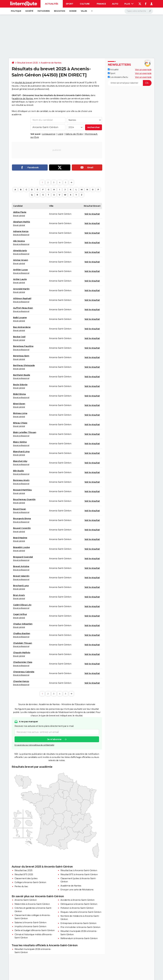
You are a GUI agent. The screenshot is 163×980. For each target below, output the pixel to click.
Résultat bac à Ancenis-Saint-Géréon (79, 870)
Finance (101, 4)
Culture (85, 4)
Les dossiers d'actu (118, 77)
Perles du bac (21, 886)
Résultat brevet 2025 (27, 63)
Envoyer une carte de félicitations (77, 890)
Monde (73, 11)
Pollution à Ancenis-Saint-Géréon (77, 908)
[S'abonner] (130, 83)
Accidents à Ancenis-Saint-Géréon (77, 900)
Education (60, 11)
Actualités (52, 4)
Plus (129, 4)
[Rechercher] (139, 11)
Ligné (60, 134)
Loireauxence (49, 134)
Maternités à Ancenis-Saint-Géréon (32, 904)
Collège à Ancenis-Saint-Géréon (30, 882)
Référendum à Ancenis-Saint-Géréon (79, 938)
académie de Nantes (23, 99)
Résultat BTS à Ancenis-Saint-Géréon (79, 874)
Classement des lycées (26, 878)
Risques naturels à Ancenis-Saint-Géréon (81, 912)
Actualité (113, 70)
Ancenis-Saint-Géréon (26, 900)
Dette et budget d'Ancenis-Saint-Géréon (35, 930)
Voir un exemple (143, 70)
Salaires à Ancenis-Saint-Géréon (31, 923)
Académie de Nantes (51, 63)
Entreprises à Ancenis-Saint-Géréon (78, 923)
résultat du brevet (23, 83)
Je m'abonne (54, 739)
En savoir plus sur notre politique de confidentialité (34, 745)
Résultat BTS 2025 (24, 874)
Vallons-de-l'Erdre (74, 134)
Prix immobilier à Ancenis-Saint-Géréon (80, 927)
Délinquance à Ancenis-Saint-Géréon (79, 904)
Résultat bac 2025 (24, 870)
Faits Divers (44, 11)
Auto (115, 4)
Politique (16, 11)
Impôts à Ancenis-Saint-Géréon (30, 926)
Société (29, 11)
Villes (84, 11)
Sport (70, 4)
